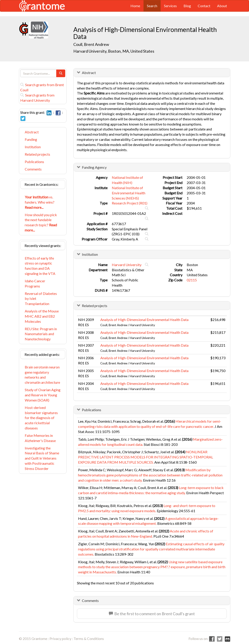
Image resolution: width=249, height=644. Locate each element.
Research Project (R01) (130, 203)
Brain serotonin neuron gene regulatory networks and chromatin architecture (42, 375)
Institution (33, 147)
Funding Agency (94, 167)
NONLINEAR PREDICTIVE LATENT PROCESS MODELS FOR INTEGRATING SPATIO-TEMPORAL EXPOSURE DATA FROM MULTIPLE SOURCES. (146, 457)
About (222, 6)
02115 (192, 280)
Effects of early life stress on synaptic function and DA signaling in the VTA (40, 266)
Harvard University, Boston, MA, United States (114, 51)
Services (170, 6)
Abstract (32, 132)
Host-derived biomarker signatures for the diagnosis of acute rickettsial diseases (41, 418)
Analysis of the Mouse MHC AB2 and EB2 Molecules (42, 316)
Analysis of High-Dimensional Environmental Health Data (144, 320)
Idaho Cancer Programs (35, 283)
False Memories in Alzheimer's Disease (40, 438)
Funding (31, 139)
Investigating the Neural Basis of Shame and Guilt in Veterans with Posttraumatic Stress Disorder (42, 458)
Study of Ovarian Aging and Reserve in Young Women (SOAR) (43, 395)
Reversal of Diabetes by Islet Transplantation (41, 299)
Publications (34, 162)
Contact (204, 6)
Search (152, 6)
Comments (33, 169)
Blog (187, 6)
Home (135, 6)
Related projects (37, 154)
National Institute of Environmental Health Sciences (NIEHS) (129, 193)
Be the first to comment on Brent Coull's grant (152, 614)
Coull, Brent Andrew (91, 44)
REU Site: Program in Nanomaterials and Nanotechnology (41, 334)
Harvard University (127, 265)
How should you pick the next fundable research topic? (41, 222)
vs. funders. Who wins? (40, 202)
